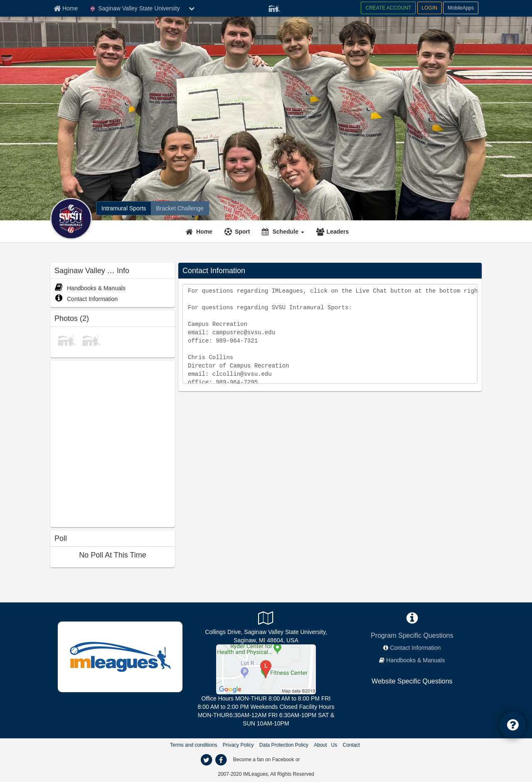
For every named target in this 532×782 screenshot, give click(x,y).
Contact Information (86, 299)
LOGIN (430, 8)
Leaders (338, 232)
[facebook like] (113, 443)
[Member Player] (274, 7)
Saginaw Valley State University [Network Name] (134, 9)
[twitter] (206, 760)
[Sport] (238, 232)
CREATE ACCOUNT (388, 8)
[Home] (200, 232)
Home (204, 232)
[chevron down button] (192, 8)
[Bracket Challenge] (180, 208)
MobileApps (461, 8)
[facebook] (221, 760)
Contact (351, 745)
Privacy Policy (238, 745)
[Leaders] (334, 232)
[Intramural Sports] (124, 208)
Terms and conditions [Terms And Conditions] (193, 745)
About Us (325, 745)
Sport (243, 232)
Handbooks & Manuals (90, 288)
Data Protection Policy (284, 745)
